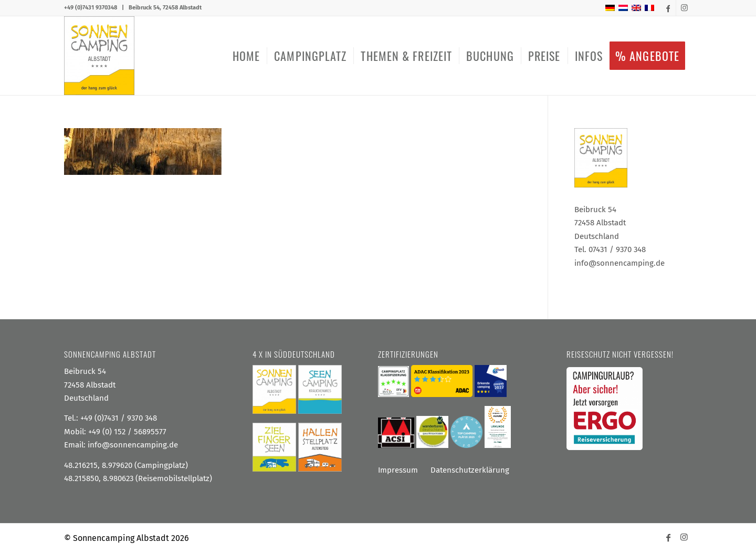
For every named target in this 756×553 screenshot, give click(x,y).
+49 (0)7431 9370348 (91, 8)
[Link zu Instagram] (684, 8)
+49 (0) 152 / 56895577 (127, 432)
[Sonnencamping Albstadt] (99, 56)
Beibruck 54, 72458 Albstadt (165, 8)
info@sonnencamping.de (133, 445)
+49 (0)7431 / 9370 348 (119, 418)
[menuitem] (246, 56)
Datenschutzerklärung (470, 470)
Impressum (398, 470)
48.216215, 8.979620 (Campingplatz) (126, 465)
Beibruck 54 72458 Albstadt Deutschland (90, 385)
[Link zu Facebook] (668, 8)
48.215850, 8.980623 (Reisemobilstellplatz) (138, 478)
